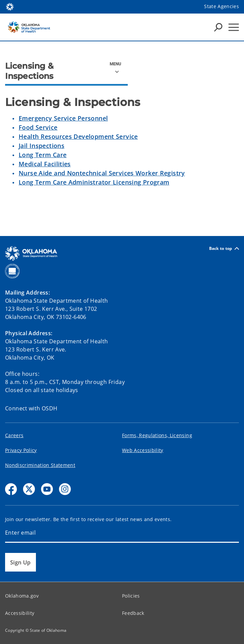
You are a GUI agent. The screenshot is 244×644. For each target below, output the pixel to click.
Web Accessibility (143, 450)
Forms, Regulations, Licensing (157, 435)
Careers (14, 435)
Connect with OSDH (31, 408)
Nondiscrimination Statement (40, 465)
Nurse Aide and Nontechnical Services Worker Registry (102, 173)
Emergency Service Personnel (63, 118)
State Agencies (221, 6)
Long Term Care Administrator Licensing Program (94, 182)
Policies (131, 596)
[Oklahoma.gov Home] (10, 6)
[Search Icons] (218, 27)
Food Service (38, 127)
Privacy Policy (21, 450)
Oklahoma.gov (22, 596)
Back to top (224, 248)
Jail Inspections (42, 146)
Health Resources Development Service (78, 136)
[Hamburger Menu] (234, 27)
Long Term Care (43, 155)
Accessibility (20, 613)
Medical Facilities (45, 164)
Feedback (133, 613)
